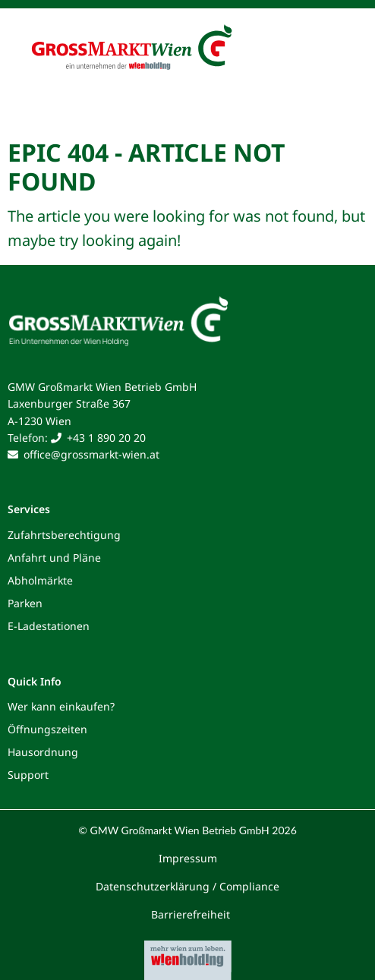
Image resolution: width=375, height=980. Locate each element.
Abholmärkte (40, 580)
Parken (25, 603)
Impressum (188, 858)
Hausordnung (43, 752)
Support (28, 775)
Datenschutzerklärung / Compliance (187, 886)
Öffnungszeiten (47, 729)
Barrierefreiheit (191, 914)
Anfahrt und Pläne (54, 558)
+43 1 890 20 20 (106, 438)
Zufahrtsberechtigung (64, 535)
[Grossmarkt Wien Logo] (156, 32)
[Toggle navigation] (339, 52)
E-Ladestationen (49, 626)
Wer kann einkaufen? (61, 706)
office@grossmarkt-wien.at (91, 454)
